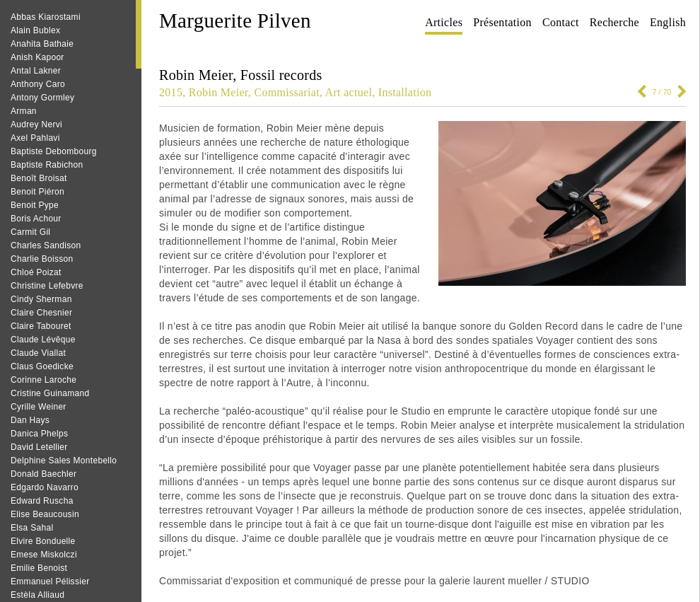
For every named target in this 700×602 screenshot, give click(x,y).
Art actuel (349, 92)
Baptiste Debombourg (54, 151)
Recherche (614, 22)
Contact (561, 22)
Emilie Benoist (39, 568)
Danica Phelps (39, 434)
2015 (171, 92)
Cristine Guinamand (50, 393)
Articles (444, 22)
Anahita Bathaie (42, 44)
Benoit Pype (35, 205)
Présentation (502, 22)
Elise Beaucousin (45, 514)
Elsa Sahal (32, 528)
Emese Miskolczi (44, 555)
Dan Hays (30, 420)
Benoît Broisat (39, 178)
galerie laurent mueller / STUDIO (514, 581)
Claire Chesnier (41, 313)
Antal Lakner (36, 71)
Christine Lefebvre (47, 286)
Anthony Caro (38, 84)
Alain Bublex (35, 30)
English (668, 22)
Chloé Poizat (36, 272)
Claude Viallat (38, 353)
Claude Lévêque (43, 340)
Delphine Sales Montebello (64, 461)
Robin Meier (218, 92)
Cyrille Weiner (39, 407)
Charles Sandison (46, 245)
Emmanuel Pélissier (50, 581)
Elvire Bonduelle (43, 541)
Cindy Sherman (41, 299)
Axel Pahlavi (35, 138)
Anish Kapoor (37, 57)
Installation (405, 92)
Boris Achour (36, 219)
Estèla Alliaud (37, 595)
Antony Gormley (42, 98)
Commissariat (286, 92)
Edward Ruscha (42, 501)
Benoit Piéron (37, 192)
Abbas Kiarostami (46, 17)
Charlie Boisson (42, 259)
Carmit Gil (30, 232)
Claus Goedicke (42, 366)
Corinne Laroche (43, 380)
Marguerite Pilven (235, 21)
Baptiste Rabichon (47, 165)
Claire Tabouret (41, 326)
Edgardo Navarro (45, 487)
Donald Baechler (43, 474)
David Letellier (39, 447)
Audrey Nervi (36, 125)
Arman (24, 111)
